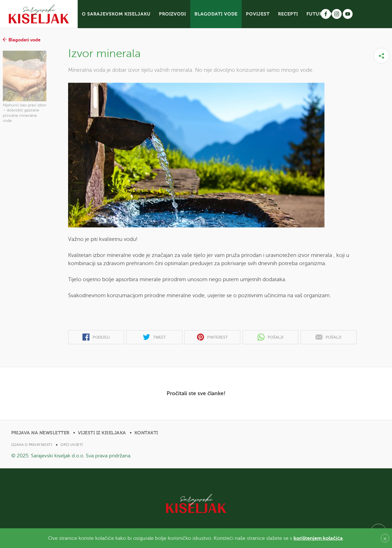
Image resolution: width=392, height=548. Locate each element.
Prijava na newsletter (40, 433)
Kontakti (146, 433)
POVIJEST (258, 14)
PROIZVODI (173, 14)
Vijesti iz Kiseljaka (102, 433)
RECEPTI (288, 14)
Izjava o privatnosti (32, 445)
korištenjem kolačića (318, 538)
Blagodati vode (22, 40)
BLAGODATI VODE (216, 14)
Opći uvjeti (72, 445)
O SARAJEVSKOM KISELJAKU (116, 14)
